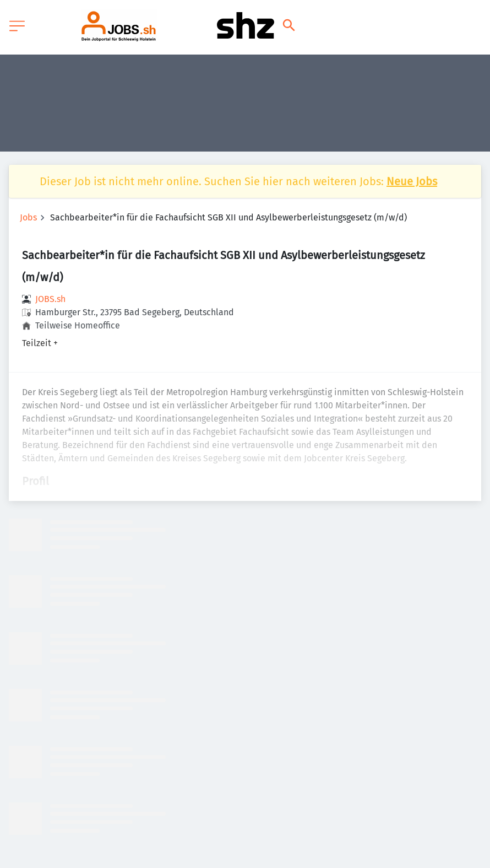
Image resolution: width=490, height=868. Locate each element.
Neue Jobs (412, 181)
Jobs (28, 217)
